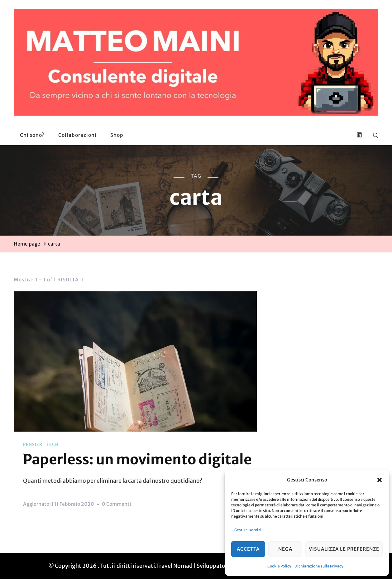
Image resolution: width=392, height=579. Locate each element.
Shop (117, 135)
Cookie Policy (279, 566)
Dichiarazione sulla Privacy (319, 566)
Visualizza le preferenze (344, 549)
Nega (285, 549)
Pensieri (33, 445)
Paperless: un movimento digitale (137, 459)
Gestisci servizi (248, 530)
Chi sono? (32, 135)
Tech (53, 445)
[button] (380, 480)
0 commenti (117, 504)
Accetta (248, 549)
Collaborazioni (77, 135)
